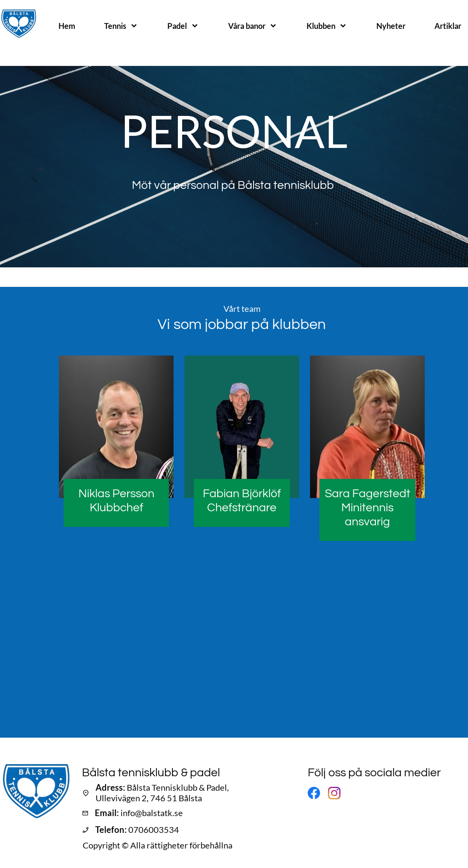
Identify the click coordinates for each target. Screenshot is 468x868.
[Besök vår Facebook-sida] (314, 793)
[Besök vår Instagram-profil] (334, 793)
